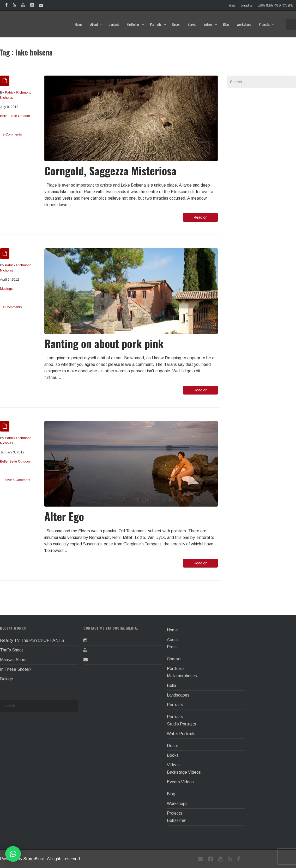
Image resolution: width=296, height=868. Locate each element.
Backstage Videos (184, 772)
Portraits (158, 24)
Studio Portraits (182, 724)
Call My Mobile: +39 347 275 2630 (276, 5)
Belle (4, 116)
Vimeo (232, 5)
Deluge (7, 679)
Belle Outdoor (20, 116)
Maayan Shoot (13, 660)
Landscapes (178, 695)
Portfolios (135, 24)
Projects (267, 24)
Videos (210, 24)
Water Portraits (181, 734)
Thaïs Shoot (12, 650)
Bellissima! (177, 820)
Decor (176, 24)
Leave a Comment (16, 480)
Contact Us (246, 5)
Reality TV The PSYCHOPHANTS (32, 640)
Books (192, 24)
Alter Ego (64, 516)
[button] (13, 854)
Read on (200, 217)
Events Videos (180, 782)
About (97, 24)
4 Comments (12, 307)
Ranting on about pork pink (104, 343)
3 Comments (12, 134)
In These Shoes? (16, 669)
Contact (114, 24)
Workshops (244, 24)
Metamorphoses (182, 676)
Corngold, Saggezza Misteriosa (110, 171)
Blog (226, 24)
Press (172, 647)
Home (79, 24)
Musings (6, 289)
